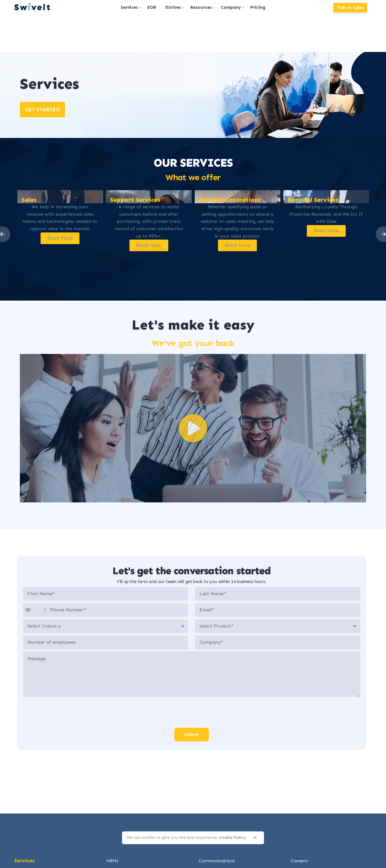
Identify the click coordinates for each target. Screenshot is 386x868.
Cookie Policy (232, 837)
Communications (217, 861)
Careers (299, 861)
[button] (193, 428)
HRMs (112, 861)
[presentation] (192, 713)
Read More (60, 238)
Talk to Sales (350, 8)
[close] (255, 838)
